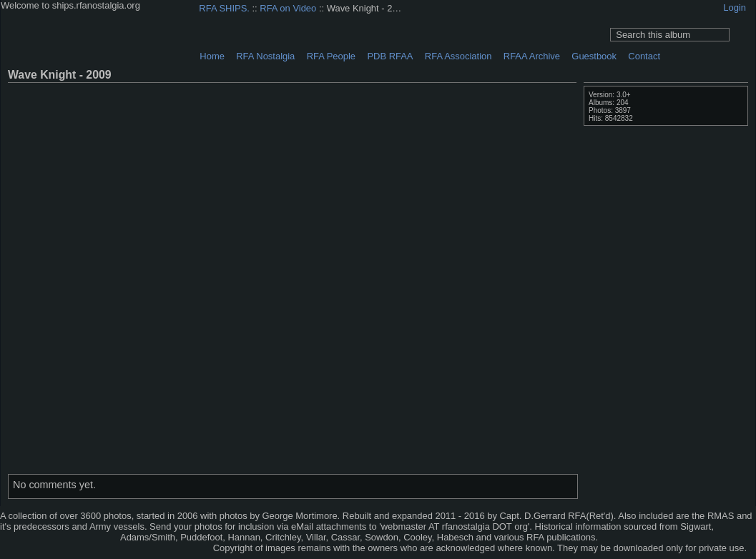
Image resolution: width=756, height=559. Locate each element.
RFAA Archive (532, 56)
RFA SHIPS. (224, 8)
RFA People (331, 56)
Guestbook (594, 56)
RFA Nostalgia (265, 56)
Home (212, 56)
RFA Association (458, 56)
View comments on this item (722, 74)
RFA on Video (288, 8)
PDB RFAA (390, 56)
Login (735, 8)
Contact (644, 56)
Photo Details (740, 74)
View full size (703, 74)
